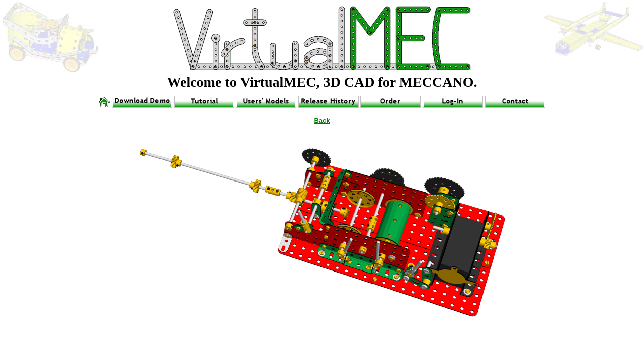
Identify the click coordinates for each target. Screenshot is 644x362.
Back (322, 120)
